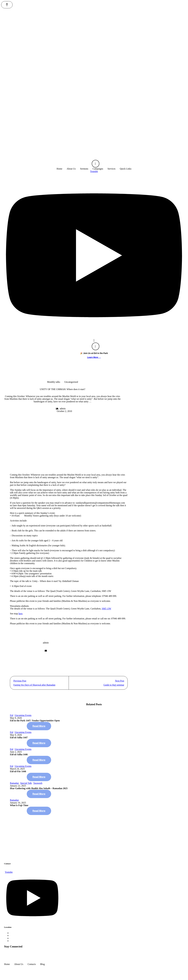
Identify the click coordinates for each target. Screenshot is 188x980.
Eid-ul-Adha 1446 (19, 757)
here (21, 614)
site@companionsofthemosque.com (21, 871)
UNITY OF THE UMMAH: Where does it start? (62, 389)
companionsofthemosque (16, 969)
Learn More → (94, 357)
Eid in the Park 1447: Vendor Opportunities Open (35, 723)
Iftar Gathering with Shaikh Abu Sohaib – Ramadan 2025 (39, 791)
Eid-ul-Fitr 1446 (18, 774)
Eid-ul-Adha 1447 (19, 740)
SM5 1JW (106, 609)
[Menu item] (59, 169)
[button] (7, 5)
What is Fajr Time (19, 807)
